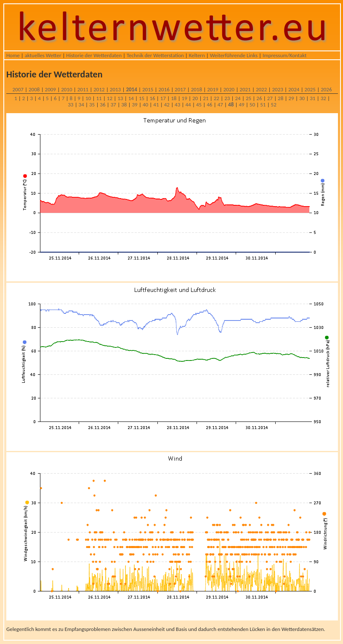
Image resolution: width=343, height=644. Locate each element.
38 (124, 105)
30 (302, 98)
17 (163, 98)
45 (199, 105)
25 (249, 98)
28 (281, 98)
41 (156, 105)
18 (174, 98)
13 (120, 98)
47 (220, 105)
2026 (326, 89)
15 (142, 98)
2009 (51, 89)
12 (110, 98)
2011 (83, 89)
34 (81, 105)
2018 (197, 89)
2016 (164, 89)
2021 (245, 89)
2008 (34, 89)
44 (188, 105)
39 (135, 105)
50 (252, 105)
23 (227, 98)
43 (177, 105)
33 (70, 105)
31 (312, 98)
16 (152, 98)
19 (185, 98)
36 (102, 105)
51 (263, 105)
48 (231, 105)
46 (209, 105)
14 (131, 98)
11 (99, 98)
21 (206, 98)
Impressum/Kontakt (285, 55)
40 (145, 105)
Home (13, 55)
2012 (99, 89)
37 (113, 105)
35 (92, 105)
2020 (229, 89)
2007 (18, 89)
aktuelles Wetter (43, 55)
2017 (180, 89)
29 (291, 98)
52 (274, 105)
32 (323, 98)
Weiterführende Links (234, 55)
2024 (294, 89)
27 (270, 98)
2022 (261, 89)
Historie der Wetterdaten (94, 55)
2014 (131, 89)
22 (217, 98)
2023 (277, 89)
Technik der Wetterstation (155, 55)
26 (259, 98)
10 (88, 98)
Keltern (197, 55)
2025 (310, 89)
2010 (66, 89)
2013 (115, 89)
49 (241, 105)
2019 (213, 89)
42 (167, 105)
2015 (148, 89)
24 (238, 98)
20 (195, 98)
